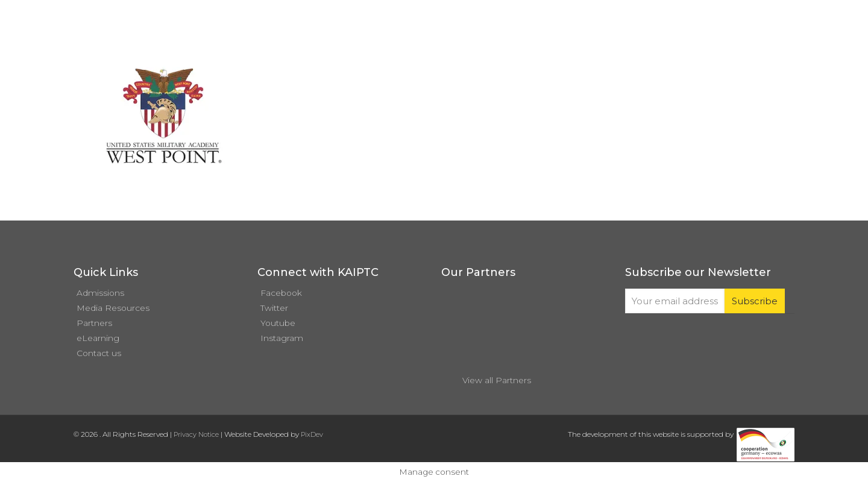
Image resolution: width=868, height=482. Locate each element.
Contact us (99, 353)
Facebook (281, 293)
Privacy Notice (196, 434)
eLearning (98, 338)
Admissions (100, 293)
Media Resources (113, 308)
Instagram (282, 338)
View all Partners (497, 380)
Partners (94, 323)
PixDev (312, 434)
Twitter (274, 308)
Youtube (278, 323)
